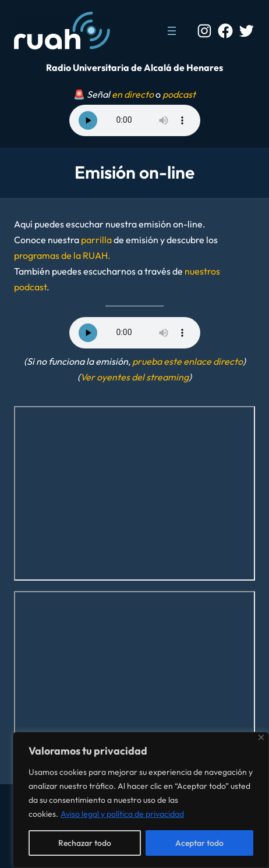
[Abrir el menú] (172, 31)
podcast (179, 94)
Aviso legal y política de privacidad (122, 814)
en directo (133, 94)
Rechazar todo (85, 843)
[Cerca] (261, 737)
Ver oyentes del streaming (134, 377)
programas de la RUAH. (62, 255)
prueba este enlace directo (187, 361)
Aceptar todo (199, 843)
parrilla (96, 240)
